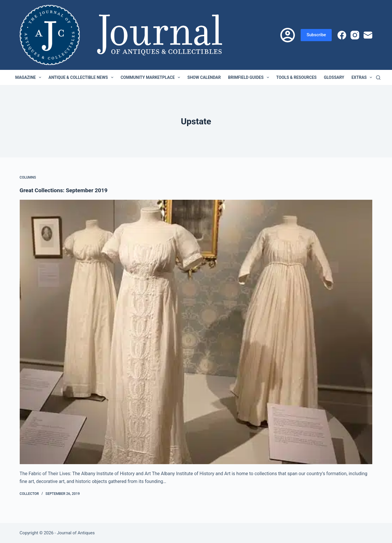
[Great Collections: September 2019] (196, 332)
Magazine (30, 77)
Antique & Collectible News (82, 77)
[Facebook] (342, 35)
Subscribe (316, 35)
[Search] (378, 78)
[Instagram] (355, 35)
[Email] (368, 35)
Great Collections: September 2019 (65, 190)
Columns (28, 177)
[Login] (288, 35)
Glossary (334, 77)
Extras (363, 77)
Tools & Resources (296, 77)
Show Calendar (204, 77)
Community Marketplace (151, 77)
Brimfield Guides (249, 77)
